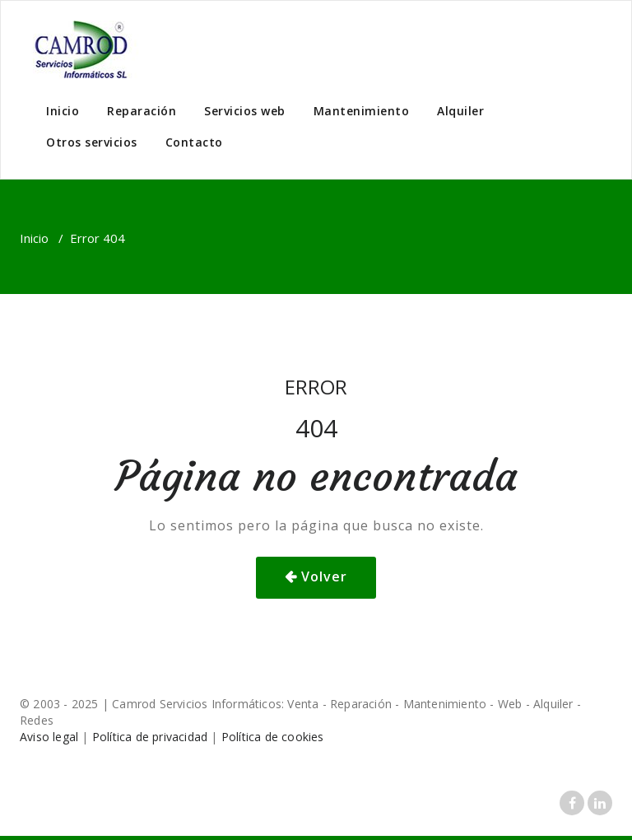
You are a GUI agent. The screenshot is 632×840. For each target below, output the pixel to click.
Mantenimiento (362, 111)
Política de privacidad (150, 737)
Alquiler (460, 111)
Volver (324, 576)
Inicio (63, 111)
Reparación (142, 111)
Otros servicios (92, 142)
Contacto (194, 142)
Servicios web (245, 111)
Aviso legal (49, 737)
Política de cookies (273, 737)
